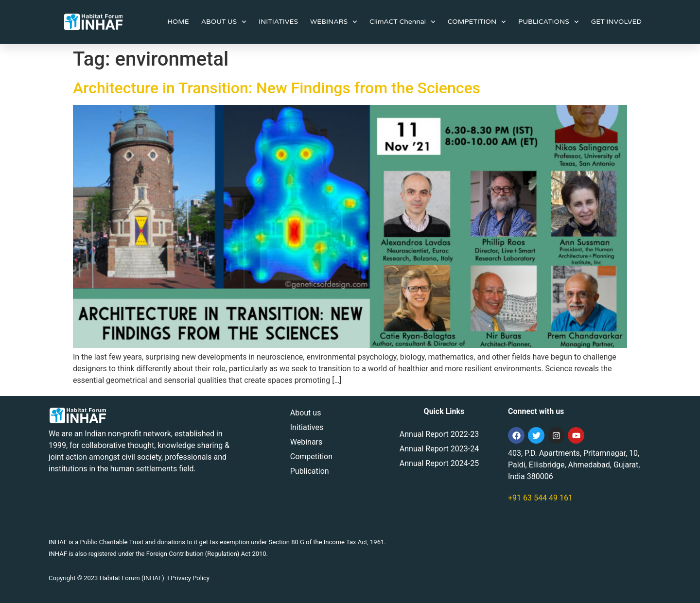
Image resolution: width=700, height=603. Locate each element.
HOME (178, 22)
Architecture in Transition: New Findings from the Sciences (277, 88)
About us (306, 413)
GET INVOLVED (616, 22)
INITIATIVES (278, 22)
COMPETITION (477, 22)
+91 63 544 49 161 (540, 498)
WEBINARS (334, 22)
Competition (311, 457)
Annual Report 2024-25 (439, 463)
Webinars (306, 442)
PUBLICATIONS (549, 22)
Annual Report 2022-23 (439, 434)
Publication (310, 471)
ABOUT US (224, 22)
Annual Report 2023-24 (439, 449)
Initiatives (307, 427)
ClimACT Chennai (402, 22)
